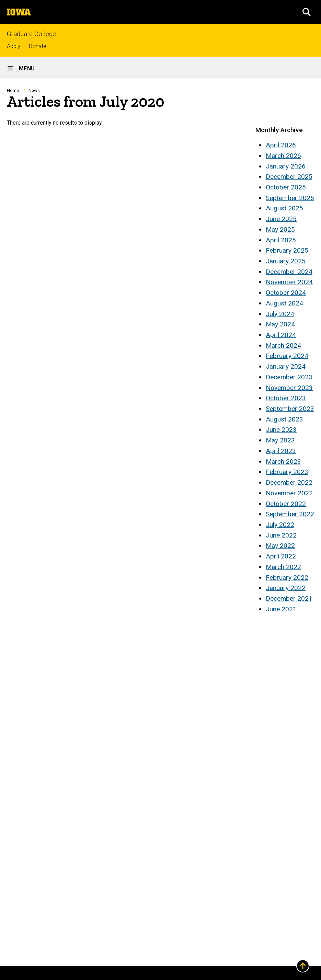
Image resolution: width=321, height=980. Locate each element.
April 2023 (281, 451)
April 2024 (281, 335)
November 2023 (289, 388)
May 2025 (280, 229)
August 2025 (284, 208)
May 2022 (280, 546)
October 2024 (286, 293)
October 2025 (286, 187)
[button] (307, 12)
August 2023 (284, 419)
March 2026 (283, 156)
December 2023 (289, 377)
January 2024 (286, 366)
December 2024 (289, 272)
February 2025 (287, 250)
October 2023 (286, 398)
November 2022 (289, 493)
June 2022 (281, 535)
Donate (38, 46)
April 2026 (281, 145)
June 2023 (281, 430)
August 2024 (284, 303)
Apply (14, 46)
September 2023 (290, 409)
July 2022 (280, 525)
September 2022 (290, 514)
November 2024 (289, 282)
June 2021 (281, 609)
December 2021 (289, 598)
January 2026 (286, 166)
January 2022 (286, 588)
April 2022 (281, 556)
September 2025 (290, 198)
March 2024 (283, 345)
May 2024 (280, 324)
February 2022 (287, 578)
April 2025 (281, 240)
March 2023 (283, 462)
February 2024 (287, 356)
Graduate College (31, 34)
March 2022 (283, 567)
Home (13, 90)
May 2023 (280, 440)
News (34, 90)
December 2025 (289, 177)
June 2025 (281, 219)
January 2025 (286, 261)
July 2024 (280, 314)
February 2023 (287, 472)
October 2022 (286, 504)
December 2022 (289, 482)
